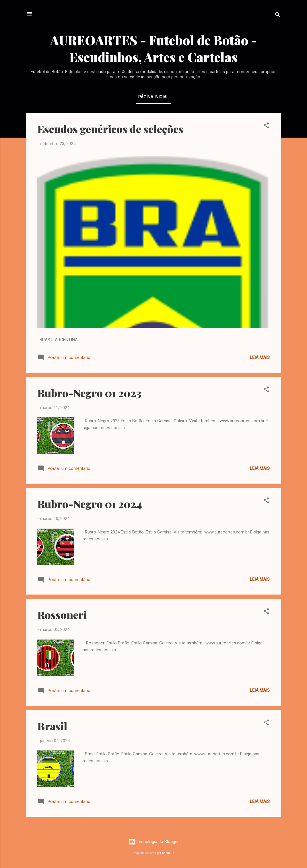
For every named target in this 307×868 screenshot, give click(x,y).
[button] (266, 126)
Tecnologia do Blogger (154, 842)
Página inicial (153, 97)
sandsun (168, 853)
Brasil (52, 726)
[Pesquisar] (278, 16)
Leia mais (260, 357)
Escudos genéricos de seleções (110, 129)
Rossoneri (62, 615)
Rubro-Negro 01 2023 (89, 393)
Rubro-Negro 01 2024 (90, 504)
